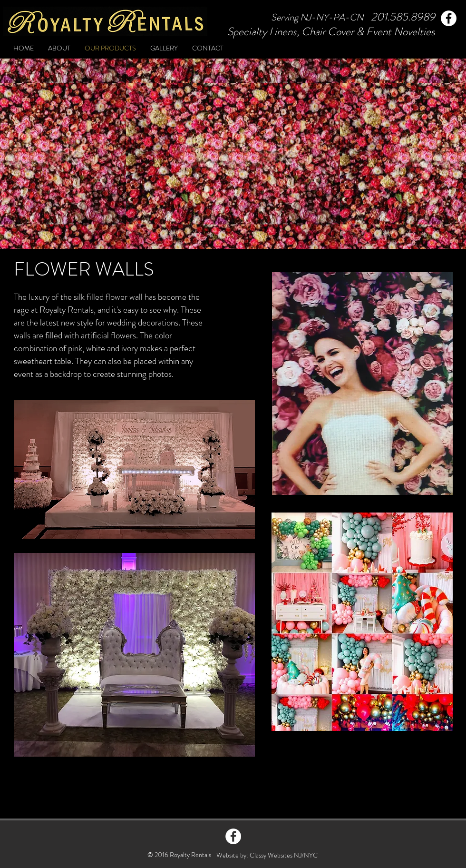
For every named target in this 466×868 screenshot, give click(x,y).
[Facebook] (449, 18)
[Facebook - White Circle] (233, 836)
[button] (362, 384)
